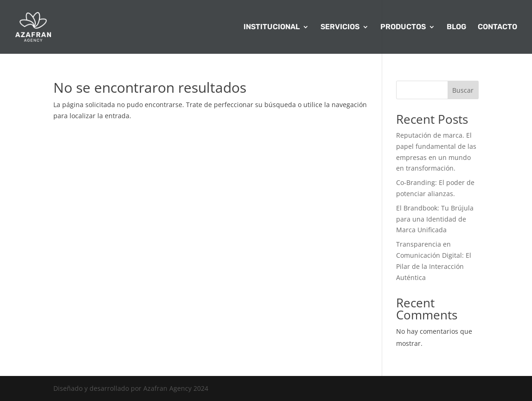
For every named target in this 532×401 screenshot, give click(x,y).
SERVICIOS (340, 27)
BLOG (456, 27)
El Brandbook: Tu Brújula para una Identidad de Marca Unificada (435, 219)
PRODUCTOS (403, 27)
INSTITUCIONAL (272, 27)
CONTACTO (497, 27)
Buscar (463, 90)
